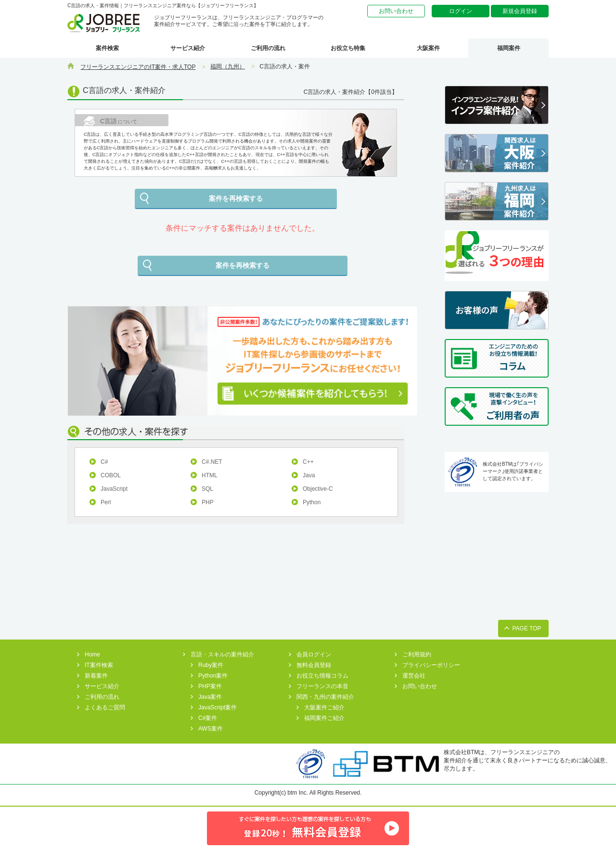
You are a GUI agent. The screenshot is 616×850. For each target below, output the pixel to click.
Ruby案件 (211, 665)
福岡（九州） (228, 66)
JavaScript (114, 489)
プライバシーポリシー (431, 665)
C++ (308, 462)
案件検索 (107, 48)
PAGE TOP (526, 628)
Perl (106, 502)
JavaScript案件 (218, 707)
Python (312, 502)
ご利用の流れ (268, 48)
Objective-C (318, 489)
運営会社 (414, 676)
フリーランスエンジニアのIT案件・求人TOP (138, 67)
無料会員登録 (314, 665)
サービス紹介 (188, 48)
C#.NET (212, 462)
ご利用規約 (417, 654)
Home (92, 654)
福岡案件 (509, 48)
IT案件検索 (99, 665)
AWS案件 (211, 729)
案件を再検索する (236, 198)
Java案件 (210, 697)
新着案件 (96, 676)
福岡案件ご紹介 (324, 718)
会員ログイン (314, 654)
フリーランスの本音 (322, 686)
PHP (208, 502)
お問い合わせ (396, 11)
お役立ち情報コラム (322, 676)
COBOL (111, 475)
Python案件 (213, 676)
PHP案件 (210, 686)
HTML (210, 475)
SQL (207, 489)
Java (309, 475)
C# (104, 462)
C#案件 (208, 718)
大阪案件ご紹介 (324, 707)
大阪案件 (428, 48)
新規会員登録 (520, 11)
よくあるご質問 (105, 707)
